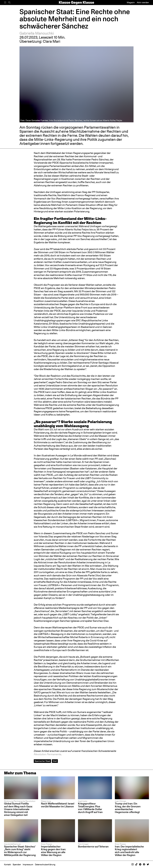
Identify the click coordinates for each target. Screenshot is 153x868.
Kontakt (8, 864)
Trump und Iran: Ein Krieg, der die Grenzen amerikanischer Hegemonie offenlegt (128, 808)
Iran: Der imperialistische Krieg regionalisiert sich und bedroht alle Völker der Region (129, 851)
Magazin (131, 2)
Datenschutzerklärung (45, 864)
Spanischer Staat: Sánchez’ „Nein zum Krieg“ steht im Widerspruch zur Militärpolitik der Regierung (20, 851)
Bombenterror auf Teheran (93, 847)
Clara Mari (52, 41)
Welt (55, 761)
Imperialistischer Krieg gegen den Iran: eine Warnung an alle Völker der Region (53, 851)
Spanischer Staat (42, 761)
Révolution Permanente (47, 754)
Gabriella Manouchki (37, 33)
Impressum (28, 864)
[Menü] (5, 3)
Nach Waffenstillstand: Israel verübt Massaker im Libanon (58, 805)
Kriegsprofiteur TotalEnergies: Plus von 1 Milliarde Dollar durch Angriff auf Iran (90, 808)
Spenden (17, 864)
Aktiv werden (143, 2)
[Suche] (9, 3)
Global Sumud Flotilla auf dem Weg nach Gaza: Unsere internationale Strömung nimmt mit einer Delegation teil (18, 809)
